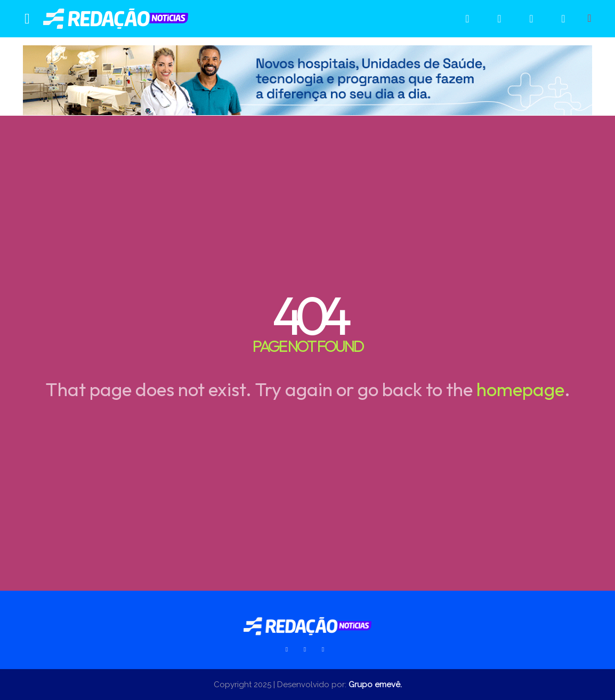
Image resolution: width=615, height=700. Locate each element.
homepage (520, 389)
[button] (589, 18)
